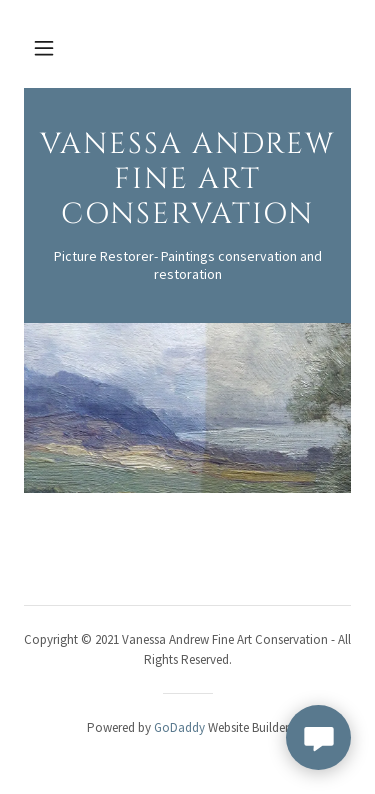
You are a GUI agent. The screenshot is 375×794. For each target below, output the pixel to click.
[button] (44, 48)
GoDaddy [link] (179, 727)
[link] (187, 218)
